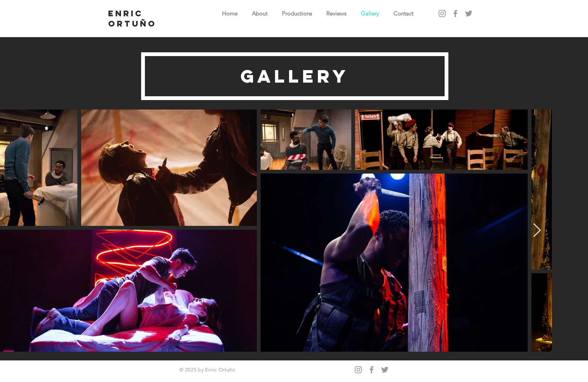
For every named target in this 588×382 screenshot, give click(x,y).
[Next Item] (537, 231)
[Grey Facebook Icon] (455, 13)
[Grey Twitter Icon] (469, 13)
